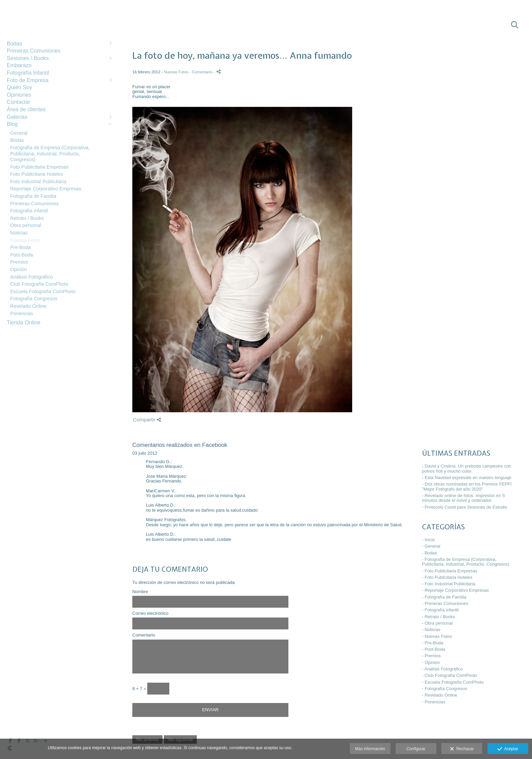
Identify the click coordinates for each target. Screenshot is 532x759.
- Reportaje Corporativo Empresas (455, 590)
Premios (19, 262)
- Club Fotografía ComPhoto (450, 675)
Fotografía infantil (29, 211)
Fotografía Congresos (34, 299)
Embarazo (19, 65)
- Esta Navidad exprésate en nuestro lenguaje (467, 478)
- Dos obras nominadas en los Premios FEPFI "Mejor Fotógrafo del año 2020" (467, 486)
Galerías (17, 117)
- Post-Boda (434, 649)
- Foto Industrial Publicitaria (449, 584)
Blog (12, 124)
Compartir (147, 420)
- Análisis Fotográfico (443, 669)
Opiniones (19, 95)
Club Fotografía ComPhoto (39, 284)
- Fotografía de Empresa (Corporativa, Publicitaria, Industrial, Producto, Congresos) (466, 562)
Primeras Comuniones (34, 51)
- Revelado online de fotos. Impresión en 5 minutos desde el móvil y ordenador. (463, 498)
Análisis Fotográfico (32, 277)
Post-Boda (22, 255)
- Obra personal (437, 623)
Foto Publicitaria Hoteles (37, 174)
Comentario (144, 635)
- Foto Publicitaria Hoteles (447, 577)
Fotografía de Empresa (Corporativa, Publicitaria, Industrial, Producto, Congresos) (50, 154)
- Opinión (431, 662)
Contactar (18, 102)
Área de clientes (26, 109)
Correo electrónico (150, 613)
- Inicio (429, 540)
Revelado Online (28, 306)
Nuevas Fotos (25, 240)
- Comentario (201, 72)
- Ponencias (434, 702)
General (19, 133)
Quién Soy (20, 87)
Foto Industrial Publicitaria (38, 182)
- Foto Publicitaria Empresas (450, 571)
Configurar (416, 749)
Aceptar (508, 749)
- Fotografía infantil (440, 610)
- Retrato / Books (439, 617)
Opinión (19, 269)
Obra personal (26, 225)
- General (431, 546)
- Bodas (430, 553)
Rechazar (462, 749)
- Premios (432, 656)
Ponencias (22, 314)
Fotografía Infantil (28, 73)
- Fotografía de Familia (444, 597)
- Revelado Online (440, 695)
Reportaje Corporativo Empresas (46, 189)
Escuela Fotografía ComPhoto (43, 291)
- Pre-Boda (433, 643)
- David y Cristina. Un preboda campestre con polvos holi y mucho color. (467, 468)
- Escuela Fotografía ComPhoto (453, 682)
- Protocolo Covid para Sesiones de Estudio (465, 507)
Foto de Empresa (28, 80)
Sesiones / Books (28, 58)
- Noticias (431, 630)
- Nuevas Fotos (437, 636)
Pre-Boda (21, 247)
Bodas (14, 44)
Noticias (19, 233)
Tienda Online (24, 322)
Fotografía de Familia (33, 196)
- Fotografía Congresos (445, 689)
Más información (370, 749)
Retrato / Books (27, 218)
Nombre (140, 592)
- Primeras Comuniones (445, 603)
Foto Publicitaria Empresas (39, 167)
